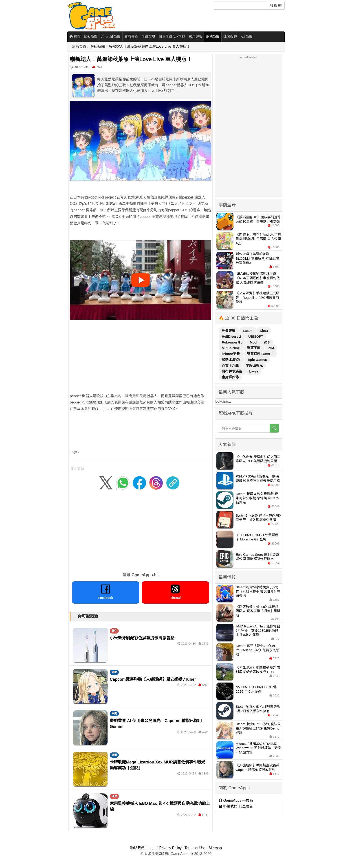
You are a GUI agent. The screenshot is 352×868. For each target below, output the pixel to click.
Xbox (264, 331)
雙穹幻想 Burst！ (260, 354)
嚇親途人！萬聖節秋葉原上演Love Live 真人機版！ (150, 46)
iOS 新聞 (91, 37)
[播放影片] (141, 280)
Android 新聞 (111, 37)
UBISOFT (256, 336)
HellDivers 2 (232, 336)
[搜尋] (240, 5)
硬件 (114, 631)
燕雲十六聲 (231, 365)
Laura (254, 371)
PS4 (271, 348)
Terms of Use (195, 848)
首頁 (75, 37)
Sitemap (215, 848)
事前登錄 (131, 37)
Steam (248, 331)
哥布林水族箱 (232, 371)
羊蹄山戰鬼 (254, 365)
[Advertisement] (141, 351)
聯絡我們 (137, 848)
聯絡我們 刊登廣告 (236, 806)
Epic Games (257, 360)
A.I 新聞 (247, 37)
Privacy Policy (170, 848)
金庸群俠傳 (230, 377)
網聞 (114, 672)
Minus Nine (231, 348)
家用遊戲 (196, 37)
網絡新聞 (213, 37)
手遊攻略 (148, 37)
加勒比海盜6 (232, 360)
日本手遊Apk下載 (172, 37)
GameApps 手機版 (236, 800)
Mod (254, 342)
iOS (267, 342)
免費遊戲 (229, 331)
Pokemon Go (233, 342)
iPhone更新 (231, 354)
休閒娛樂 (230, 37)
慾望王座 (254, 348)
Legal (152, 848)
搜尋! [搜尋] (276, 5)
